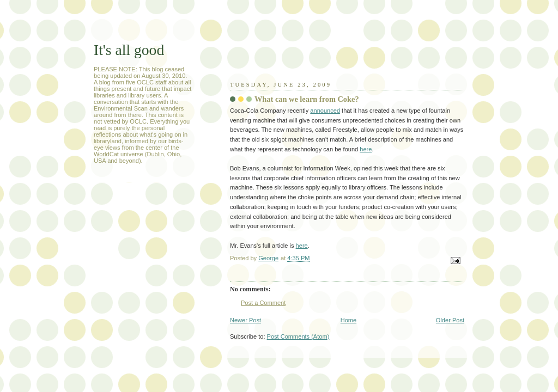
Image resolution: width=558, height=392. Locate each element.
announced (325, 111)
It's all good (129, 50)
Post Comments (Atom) (298, 336)
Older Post (450, 320)
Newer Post (245, 320)
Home (348, 320)
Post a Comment (263, 303)
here (366, 149)
